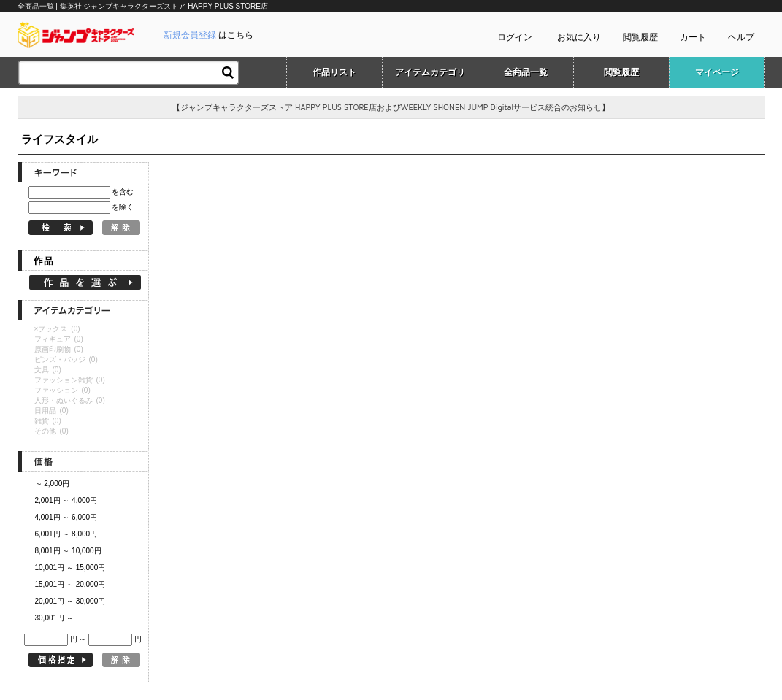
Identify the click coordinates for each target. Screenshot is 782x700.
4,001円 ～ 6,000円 (66, 517)
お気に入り (579, 37)
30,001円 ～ (54, 618)
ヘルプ (741, 37)
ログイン (515, 37)
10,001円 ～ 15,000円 (70, 568)
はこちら (208, 35)
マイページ (717, 72)
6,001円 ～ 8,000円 (66, 534)
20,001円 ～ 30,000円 (70, 601)
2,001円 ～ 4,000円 (66, 500)
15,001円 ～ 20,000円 (70, 584)
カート (693, 37)
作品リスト (334, 72)
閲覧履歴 (640, 37)
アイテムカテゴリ (430, 72)
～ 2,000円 (53, 484)
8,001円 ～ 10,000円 (68, 551)
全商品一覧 (526, 72)
